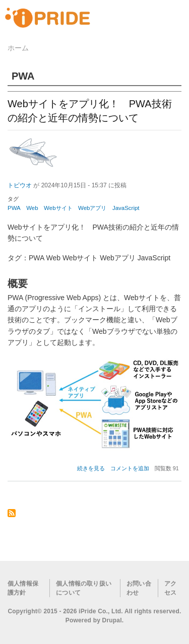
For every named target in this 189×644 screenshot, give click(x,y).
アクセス (170, 588)
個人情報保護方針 (23, 588)
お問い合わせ (139, 588)
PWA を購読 (12, 514)
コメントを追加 (130, 468)
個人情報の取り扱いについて (84, 588)
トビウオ (20, 185)
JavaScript (126, 208)
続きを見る (91, 468)
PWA (14, 208)
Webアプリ (92, 208)
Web (32, 208)
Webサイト (58, 208)
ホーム (18, 48)
